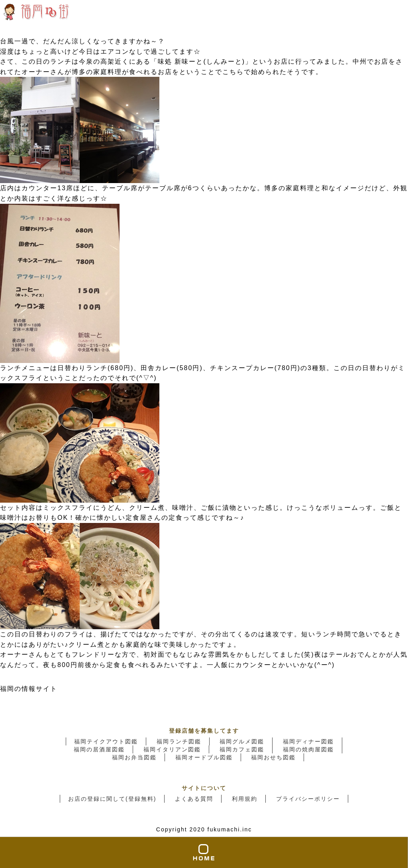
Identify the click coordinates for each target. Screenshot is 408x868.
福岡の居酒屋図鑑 (99, 749)
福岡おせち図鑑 (273, 757)
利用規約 (245, 799)
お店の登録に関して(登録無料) (112, 799)
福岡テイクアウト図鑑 (106, 741)
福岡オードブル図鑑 (204, 757)
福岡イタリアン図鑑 (172, 749)
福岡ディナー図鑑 (308, 741)
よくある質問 (194, 799)
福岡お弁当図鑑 (134, 757)
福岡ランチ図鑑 (179, 741)
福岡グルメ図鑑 (242, 741)
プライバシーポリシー (308, 799)
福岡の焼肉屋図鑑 (308, 749)
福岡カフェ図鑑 (242, 749)
